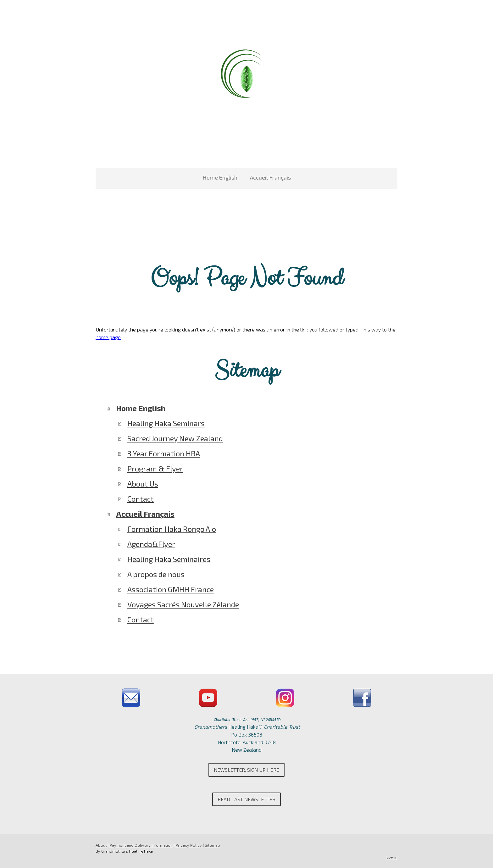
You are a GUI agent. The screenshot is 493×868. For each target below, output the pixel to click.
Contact (141, 499)
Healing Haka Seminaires (169, 559)
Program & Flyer (155, 468)
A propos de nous (156, 574)
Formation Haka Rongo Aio (172, 529)
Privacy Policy (189, 845)
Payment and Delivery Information (141, 845)
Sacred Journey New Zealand (175, 438)
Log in (392, 857)
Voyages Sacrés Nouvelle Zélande (183, 604)
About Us (143, 484)
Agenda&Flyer (151, 544)
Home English (220, 177)
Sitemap (212, 845)
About (101, 845)
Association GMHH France (171, 589)
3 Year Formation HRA (164, 453)
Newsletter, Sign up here (246, 770)
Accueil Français (270, 177)
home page (108, 337)
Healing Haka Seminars (166, 423)
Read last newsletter (246, 799)
